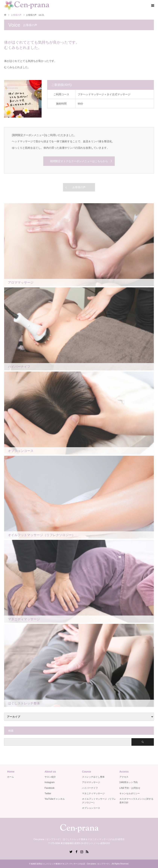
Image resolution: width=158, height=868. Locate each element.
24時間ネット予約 (129, 782)
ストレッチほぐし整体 (93, 777)
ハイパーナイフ (90, 788)
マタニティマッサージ (93, 793)
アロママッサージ (91, 782)
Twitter (48, 793)
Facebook (50, 788)
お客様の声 (79, 187)
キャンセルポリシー (130, 793)
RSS (87, 851)
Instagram (50, 782)
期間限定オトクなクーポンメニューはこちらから (79, 161)
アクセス (124, 777)
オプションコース (91, 808)
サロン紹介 (50, 777)
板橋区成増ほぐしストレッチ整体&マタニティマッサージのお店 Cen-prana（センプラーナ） (71, 864)
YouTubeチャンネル (55, 799)
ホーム (11, 777)
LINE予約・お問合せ (130, 788)
